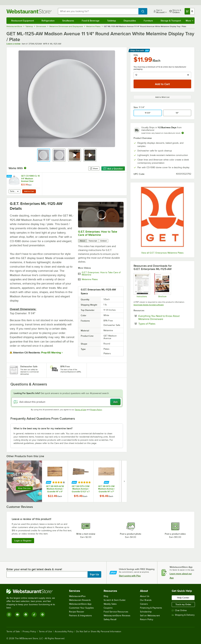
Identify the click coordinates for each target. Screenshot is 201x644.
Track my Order (183, 604)
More (189, 21)
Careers (144, 604)
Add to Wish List (162, 97)
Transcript (93, 241)
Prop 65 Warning (51, 353)
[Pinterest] (42, 615)
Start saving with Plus (130, 576)
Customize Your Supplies (81, 608)
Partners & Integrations (80, 616)
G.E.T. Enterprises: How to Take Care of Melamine (98, 233)
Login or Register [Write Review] (23, 541)
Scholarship (146, 612)
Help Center (183, 598)
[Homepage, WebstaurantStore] (30, 11)
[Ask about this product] (67, 402)
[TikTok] (34, 615)
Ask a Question (113, 169)
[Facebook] (26, 615)
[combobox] (98, 11)
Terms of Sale (13, 632)
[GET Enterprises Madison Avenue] (162, 285)
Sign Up (94, 574)
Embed (103, 241)
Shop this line (24, 488)
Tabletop (112, 21)
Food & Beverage (91, 21)
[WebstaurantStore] (33, 591)
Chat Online (179, 610)
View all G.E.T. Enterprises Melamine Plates (162, 253)
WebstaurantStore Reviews (117, 616)
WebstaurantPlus (77, 596)
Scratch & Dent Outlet (115, 600)
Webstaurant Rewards (80, 600)
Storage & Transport (171, 21)
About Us (145, 596)
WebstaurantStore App (80, 604)
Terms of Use (80, 410)
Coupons (108, 608)
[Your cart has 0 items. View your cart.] (190, 11)
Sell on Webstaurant (150, 616)
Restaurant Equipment (23, 21)
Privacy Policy (96, 410)
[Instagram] (9, 615)
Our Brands (146, 600)
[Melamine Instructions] (142, 285)
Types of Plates (157, 324)
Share (94, 168)
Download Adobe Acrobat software (149, 305)
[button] (44, 155)
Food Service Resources (116, 612)
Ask (115, 402)
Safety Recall (110, 619)
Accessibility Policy (64, 632)
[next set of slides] (124, 481)
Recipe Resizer (77, 612)
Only (136, 55)
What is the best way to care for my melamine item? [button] (43, 428)
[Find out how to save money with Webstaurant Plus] (10, 176)
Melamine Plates (90, 279)
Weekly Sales (110, 604)
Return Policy (147, 619)
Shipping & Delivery (183, 615)
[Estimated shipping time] (183, 133)
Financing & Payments (151, 608)
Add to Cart (29, 191)
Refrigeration (48, 21)
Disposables (130, 21)
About (82, 241)
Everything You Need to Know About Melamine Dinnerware (161, 317)
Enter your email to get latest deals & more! (34, 569)
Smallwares (68, 21)
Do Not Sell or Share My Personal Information (99, 632)
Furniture (148, 21)
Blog (106, 596)
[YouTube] (17, 615)
